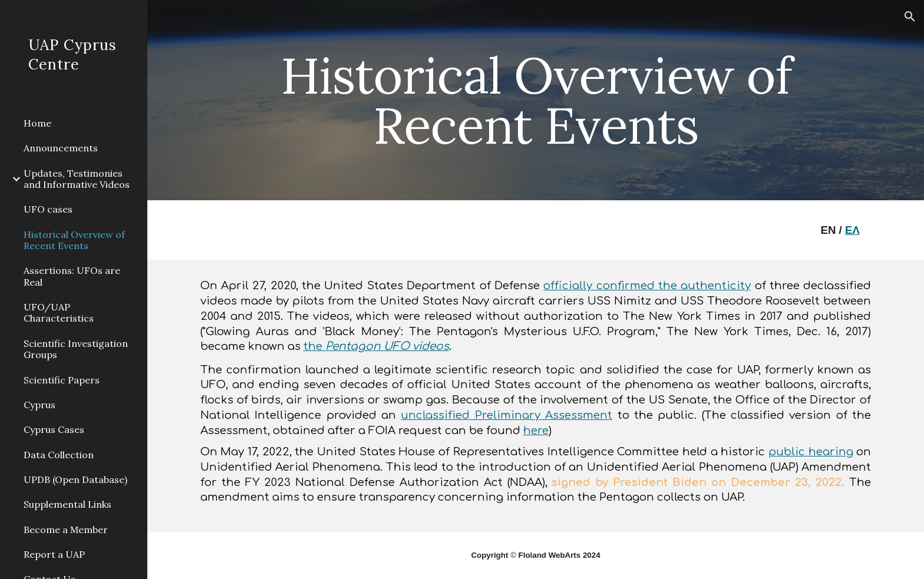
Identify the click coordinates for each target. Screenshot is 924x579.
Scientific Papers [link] (62, 380)
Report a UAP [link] (54, 554)
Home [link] (37, 123)
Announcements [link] (61, 148)
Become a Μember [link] (66, 530)
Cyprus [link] (39, 405)
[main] (536, 100)
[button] (910, 16)
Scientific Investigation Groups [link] (76, 349)
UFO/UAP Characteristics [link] (59, 312)
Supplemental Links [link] (67, 504)
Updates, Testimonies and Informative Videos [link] (77, 179)
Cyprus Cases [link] (54, 429)
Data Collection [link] (59, 455)
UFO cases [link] (48, 209)
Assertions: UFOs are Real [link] (72, 276)
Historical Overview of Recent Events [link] (74, 240)
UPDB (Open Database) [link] (75, 479)
